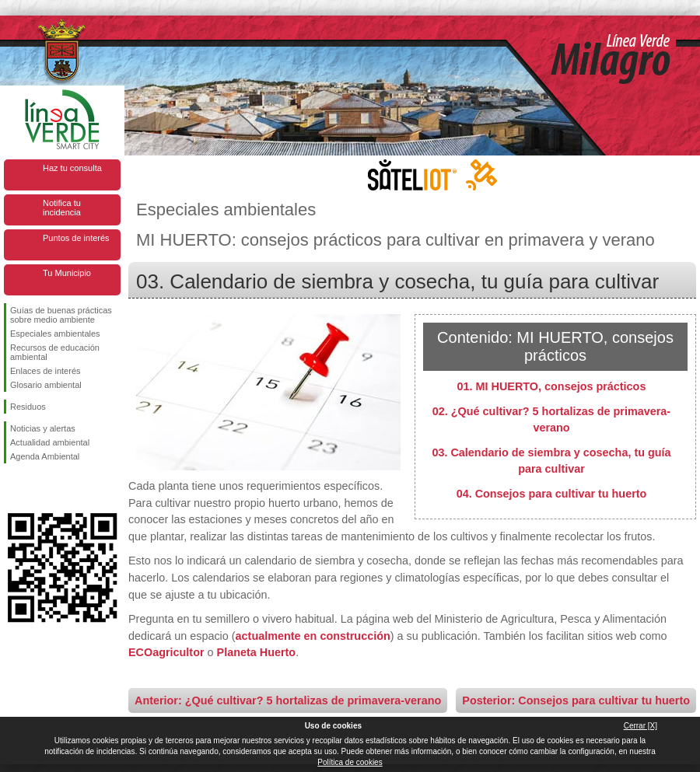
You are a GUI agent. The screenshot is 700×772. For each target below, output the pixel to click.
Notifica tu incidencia (62, 208)
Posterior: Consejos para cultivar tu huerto (576, 700)
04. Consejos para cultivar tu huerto (552, 494)
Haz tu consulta (72, 168)
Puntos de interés (76, 238)
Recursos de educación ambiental (55, 352)
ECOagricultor (166, 652)
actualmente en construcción (313, 636)
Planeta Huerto (257, 652)
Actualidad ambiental (50, 442)
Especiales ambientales (55, 334)
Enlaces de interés (45, 371)
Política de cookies (350, 762)
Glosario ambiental (46, 385)
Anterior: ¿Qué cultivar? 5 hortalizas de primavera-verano (288, 700)
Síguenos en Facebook (13, 488)
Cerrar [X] (640, 726)
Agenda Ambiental (45, 456)
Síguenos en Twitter (39, 488)
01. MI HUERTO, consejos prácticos (552, 386)
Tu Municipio (67, 273)
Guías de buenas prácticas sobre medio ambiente (61, 315)
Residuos (28, 407)
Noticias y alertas (43, 428)
